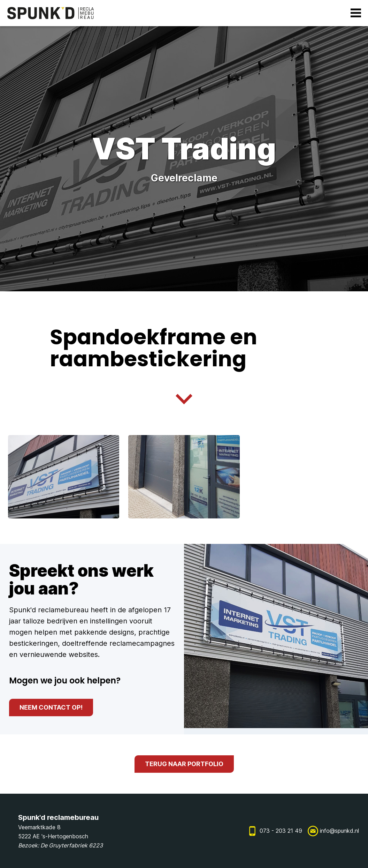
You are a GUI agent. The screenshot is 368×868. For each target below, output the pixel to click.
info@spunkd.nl (339, 831)
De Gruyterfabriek (64, 845)
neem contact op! (51, 707)
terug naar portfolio (184, 764)
